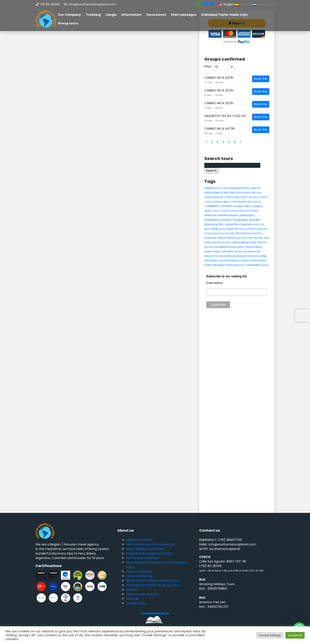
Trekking (93, 15)
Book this (261, 79)
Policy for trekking (139, 576)
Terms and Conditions (143, 558)
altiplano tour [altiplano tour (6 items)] (213, 188)
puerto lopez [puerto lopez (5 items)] (212, 251)
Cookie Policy (136, 603)
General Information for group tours (153, 585)
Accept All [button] (295, 635)
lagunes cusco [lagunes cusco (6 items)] (250, 224)
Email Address (215, 283)
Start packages (184, 15)
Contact (132, 590)
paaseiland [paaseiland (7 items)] (222, 247)
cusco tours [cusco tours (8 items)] (238, 211)
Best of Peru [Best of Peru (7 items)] (221, 192)
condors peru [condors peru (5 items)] (242, 206)
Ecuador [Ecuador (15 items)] (253, 211)
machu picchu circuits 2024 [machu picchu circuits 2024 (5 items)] (223, 233)
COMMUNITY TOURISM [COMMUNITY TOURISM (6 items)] (218, 206)
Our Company (69, 15)
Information (132, 15)
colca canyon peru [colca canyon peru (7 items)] (217, 202)
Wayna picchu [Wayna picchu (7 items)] (235, 265)
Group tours (68, 23)
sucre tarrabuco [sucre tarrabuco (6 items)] (229, 260)
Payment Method (139, 572)
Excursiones (156, 15)
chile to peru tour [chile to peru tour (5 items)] (235, 197)
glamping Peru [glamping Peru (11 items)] (214, 224)
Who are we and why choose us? (151, 544)
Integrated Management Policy (149, 553)
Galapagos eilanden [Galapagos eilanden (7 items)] (246, 220)
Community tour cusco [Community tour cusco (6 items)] (246, 202)
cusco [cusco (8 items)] (226, 211)
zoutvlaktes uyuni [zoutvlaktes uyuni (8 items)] (257, 265)
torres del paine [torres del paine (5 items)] (214, 265)
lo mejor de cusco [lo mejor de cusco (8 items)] (235, 229)
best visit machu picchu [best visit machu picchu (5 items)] (246, 192)
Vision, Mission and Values (145, 549)
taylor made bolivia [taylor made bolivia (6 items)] (254, 260)
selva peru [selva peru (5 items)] (211, 260)
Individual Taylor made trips (224, 15)
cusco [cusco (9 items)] (216, 211)
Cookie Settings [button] (270, 635)
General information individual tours (153, 581)
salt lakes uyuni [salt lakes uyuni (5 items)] (231, 251)
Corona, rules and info (143, 594)
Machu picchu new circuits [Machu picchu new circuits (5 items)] (245, 238)
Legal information (139, 540)
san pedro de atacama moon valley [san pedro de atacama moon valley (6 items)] (243, 256)
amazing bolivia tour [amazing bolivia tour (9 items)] (237, 188)
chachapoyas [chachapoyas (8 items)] (214, 197)
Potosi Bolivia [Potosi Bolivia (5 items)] (253, 247)
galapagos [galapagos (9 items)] (247, 215)
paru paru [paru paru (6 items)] (237, 247)
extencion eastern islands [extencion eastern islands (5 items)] (221, 215)
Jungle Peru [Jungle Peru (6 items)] (232, 224)
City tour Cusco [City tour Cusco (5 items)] (257, 197)
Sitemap (132, 599)
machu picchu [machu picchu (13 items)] (257, 229)
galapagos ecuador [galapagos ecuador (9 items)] (218, 220)
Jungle (111, 15)
